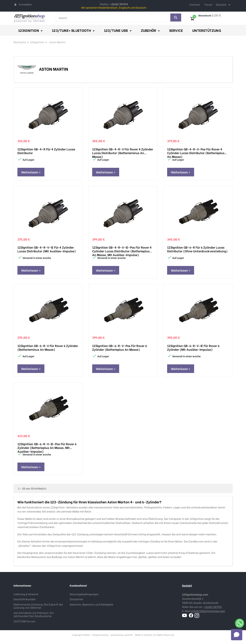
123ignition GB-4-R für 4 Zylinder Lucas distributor (46, 151)
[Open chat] (237, 635)
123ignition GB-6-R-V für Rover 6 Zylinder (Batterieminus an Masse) (48, 348)
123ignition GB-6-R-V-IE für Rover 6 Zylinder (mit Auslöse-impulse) (193, 348)
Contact (195, 4)
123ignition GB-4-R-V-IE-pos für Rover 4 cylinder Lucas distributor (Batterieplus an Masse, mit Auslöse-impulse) (122, 249)
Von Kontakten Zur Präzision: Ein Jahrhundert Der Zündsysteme (34, 614)
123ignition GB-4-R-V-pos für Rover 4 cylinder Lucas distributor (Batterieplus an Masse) (196, 151)
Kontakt (187, 585)
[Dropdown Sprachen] (224, 5)
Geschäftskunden (25, 599)
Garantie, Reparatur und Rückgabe (91, 604)
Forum (208, 4)
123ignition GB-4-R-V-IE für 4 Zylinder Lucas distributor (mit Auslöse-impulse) (47, 249)
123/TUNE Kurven (24, 621)
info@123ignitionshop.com (208, 611)
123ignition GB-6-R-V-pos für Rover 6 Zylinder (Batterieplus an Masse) (120, 348)
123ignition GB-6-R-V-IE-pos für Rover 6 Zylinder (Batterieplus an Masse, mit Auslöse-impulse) (47, 446)
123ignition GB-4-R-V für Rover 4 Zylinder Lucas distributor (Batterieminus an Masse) (123, 151)
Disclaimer (76, 599)
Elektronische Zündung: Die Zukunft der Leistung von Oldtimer (38, 606)
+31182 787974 (213, 607)
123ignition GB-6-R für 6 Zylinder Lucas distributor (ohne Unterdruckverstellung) (197, 249)
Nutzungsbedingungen (84, 594)
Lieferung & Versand (26, 594)
